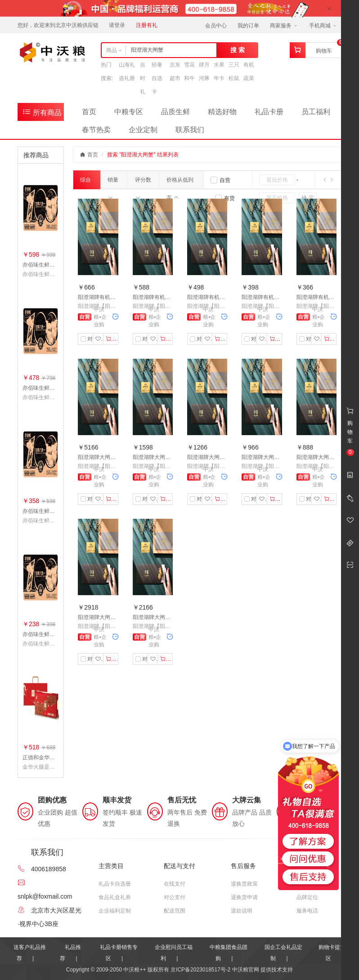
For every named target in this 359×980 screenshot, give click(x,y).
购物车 (324, 51)
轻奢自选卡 (157, 78)
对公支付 (175, 897)
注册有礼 (147, 25)
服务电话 (307, 911)
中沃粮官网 (246, 970)
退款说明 (242, 911)
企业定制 (143, 130)
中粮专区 (129, 112)
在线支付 (175, 884)
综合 (85, 183)
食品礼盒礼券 (115, 897)
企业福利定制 (115, 911)
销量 (113, 183)
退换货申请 (244, 897)
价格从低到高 (180, 183)
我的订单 (248, 26)
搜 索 (238, 50)
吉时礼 (143, 78)
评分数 (143, 183)
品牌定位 (307, 897)
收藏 (99, 339)
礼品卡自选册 (115, 884)
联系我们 (190, 130)
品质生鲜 (175, 112)
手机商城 (323, 26)
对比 (89, 339)
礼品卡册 (269, 112)
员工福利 (316, 112)
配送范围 (175, 911)
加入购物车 (112, 339)
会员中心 (216, 26)
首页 (89, 112)
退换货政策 (244, 884)
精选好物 (222, 112)
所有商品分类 (42, 114)
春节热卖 (96, 130)
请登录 (117, 25)
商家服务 (284, 26)
